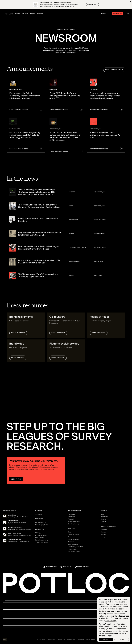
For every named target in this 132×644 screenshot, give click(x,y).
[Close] (130, 2)
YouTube (103, 534)
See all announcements (114, 70)
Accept (106, 639)
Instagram (104, 537)
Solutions (27, 14)
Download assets (18, 335)
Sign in (103, 14)
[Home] (9, 14)
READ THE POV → (92, 5)
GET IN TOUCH (16, 481)
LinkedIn (103, 532)
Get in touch (115, 14)
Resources (42, 14)
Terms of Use (61, 639)
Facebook (104, 530)
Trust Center (81, 639)
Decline (122, 639)
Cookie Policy (71, 639)
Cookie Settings (91, 639)
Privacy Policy (51, 639)
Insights (35, 14)
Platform (20, 14)
